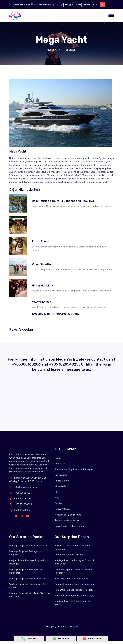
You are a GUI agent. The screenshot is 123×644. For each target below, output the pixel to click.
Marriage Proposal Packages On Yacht (29, 546)
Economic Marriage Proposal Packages (75, 595)
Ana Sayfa (52, 50)
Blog (57, 492)
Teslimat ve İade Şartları (67, 520)
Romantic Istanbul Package (69, 555)
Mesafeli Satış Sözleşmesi (68, 515)
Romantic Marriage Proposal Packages (75, 590)
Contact (59, 503)
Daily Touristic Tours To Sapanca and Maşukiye (63, 201)
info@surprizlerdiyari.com (25, 487)
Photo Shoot (40, 241)
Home (58, 458)
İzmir (78, 5)
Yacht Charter (41, 302)
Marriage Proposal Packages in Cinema (29, 579)
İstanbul (69, 5)
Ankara (87, 5)
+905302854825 (64, 364)
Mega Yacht (68, 50)
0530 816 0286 (20, 510)
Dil (96, 5)
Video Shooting (42, 264)
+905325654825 (21, 5)
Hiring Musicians (43, 286)
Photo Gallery (62, 481)
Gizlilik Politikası (63, 509)
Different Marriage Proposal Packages (74, 584)
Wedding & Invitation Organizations (56, 314)
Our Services (61, 475)
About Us (60, 464)
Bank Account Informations (69, 526)
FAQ (57, 498)
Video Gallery (61, 486)
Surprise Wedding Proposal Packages (74, 469)
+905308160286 (43, 5)
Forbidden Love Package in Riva (71, 579)
